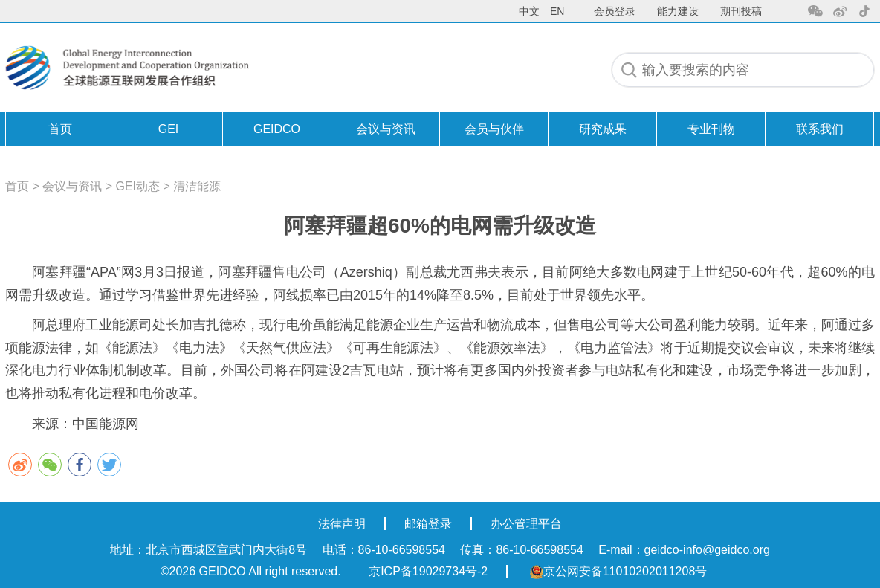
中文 (529, 11)
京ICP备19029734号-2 (428, 571)
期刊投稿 (741, 11)
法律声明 (342, 524)
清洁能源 (197, 186)
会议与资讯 (386, 129)
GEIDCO (277, 129)
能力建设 (678, 11)
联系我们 (820, 129)
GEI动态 (138, 186)
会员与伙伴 (494, 129)
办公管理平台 (526, 524)
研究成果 (603, 129)
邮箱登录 (428, 524)
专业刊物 (711, 129)
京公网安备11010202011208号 (619, 571)
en (557, 11)
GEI (169, 129)
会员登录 (615, 11)
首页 (60, 129)
